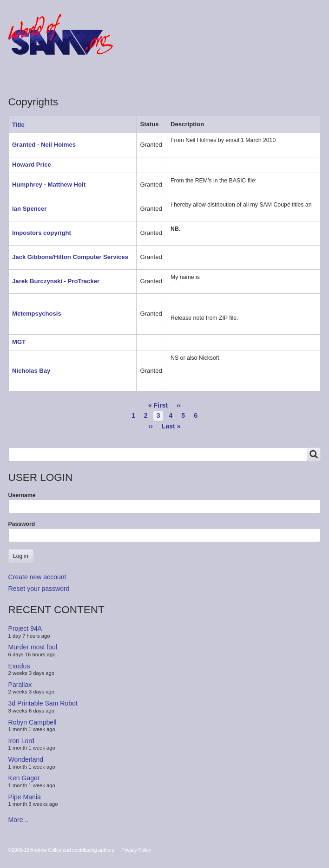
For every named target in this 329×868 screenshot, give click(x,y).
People (117, 76)
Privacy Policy (136, 850)
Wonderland (26, 759)
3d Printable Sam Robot (43, 703)
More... (19, 820)
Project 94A (25, 628)
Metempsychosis (37, 314)
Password (22, 524)
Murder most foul (33, 647)
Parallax (20, 685)
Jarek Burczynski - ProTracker (56, 281)
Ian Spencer (29, 209)
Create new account (37, 577)
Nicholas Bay (31, 371)
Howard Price (32, 165)
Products (72, 76)
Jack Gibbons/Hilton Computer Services (70, 257)
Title (22, 125)
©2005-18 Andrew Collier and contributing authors (61, 850)
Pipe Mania (25, 797)
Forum (28, 76)
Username (22, 495)
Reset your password (39, 589)
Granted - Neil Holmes (44, 145)
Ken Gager (24, 778)
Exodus (19, 666)
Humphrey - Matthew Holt (49, 185)
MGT (19, 342)
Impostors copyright (42, 233)
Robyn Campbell (33, 722)
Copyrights (165, 76)
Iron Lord (21, 741)
